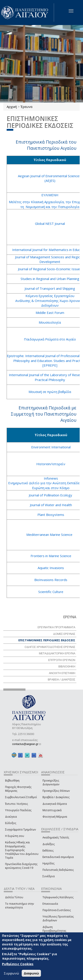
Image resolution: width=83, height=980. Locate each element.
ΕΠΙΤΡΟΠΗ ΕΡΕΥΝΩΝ (62, 660)
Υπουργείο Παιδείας (18, 810)
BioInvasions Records (51, 580)
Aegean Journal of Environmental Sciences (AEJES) (50, 178)
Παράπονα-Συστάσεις (57, 910)
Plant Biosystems (51, 515)
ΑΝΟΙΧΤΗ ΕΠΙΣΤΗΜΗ (62, 673)
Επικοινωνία (50, 904)
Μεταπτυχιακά (52, 810)
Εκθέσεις (48, 851)
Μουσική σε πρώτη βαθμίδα (50, 392)
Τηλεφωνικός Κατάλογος (58, 897)
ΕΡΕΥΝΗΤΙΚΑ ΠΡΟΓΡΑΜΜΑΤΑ (56, 627)
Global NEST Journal (50, 224)
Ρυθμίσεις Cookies (18, 964)
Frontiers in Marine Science (51, 556)
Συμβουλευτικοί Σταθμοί (21, 797)
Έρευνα (26, 107)
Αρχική (12, 107)
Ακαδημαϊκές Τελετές (56, 837)
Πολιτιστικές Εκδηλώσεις (58, 870)
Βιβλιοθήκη (12, 781)
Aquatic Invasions (51, 568)
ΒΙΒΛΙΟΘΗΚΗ (67, 666)
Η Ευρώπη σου (15, 836)
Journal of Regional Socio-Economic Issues (50, 269)
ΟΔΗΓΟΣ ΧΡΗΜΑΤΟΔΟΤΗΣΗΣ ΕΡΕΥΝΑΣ (50, 647)
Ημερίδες (48, 863)
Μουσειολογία (50, 322)
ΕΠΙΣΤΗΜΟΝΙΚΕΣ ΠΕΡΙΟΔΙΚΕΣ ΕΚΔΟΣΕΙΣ (47, 640)
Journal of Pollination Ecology (51, 495)
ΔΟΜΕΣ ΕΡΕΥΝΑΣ (64, 634)
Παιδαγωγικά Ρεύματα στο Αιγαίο (50, 339)
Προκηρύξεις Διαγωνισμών (51, 782)
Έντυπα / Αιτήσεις (16, 804)
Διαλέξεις (49, 844)
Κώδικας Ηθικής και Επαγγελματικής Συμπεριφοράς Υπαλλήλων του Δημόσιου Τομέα (22, 850)
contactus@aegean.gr (27, 744)
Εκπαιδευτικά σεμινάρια (58, 857)
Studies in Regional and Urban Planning (50, 279)
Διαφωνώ (31, 973)
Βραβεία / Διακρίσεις (56, 797)
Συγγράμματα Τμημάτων (20, 829)
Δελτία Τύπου (14, 897)
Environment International (51, 447)
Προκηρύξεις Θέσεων (56, 791)
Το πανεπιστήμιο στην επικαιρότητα (19, 906)
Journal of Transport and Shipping (50, 288)
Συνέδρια (49, 876)
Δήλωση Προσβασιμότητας (54, 929)
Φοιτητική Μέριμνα (55, 817)
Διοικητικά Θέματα (55, 804)
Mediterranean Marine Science (49, 535)
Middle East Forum (50, 313)
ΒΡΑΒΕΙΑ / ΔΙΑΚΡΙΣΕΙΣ (62, 679)
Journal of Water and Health (51, 505)
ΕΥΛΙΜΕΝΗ (50, 195)
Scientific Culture (51, 592)
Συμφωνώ (11, 973)
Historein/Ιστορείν (51, 464)
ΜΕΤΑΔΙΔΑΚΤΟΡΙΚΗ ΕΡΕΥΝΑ (57, 653)
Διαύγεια (11, 817)
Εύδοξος (11, 823)
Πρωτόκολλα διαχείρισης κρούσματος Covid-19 (21, 866)
